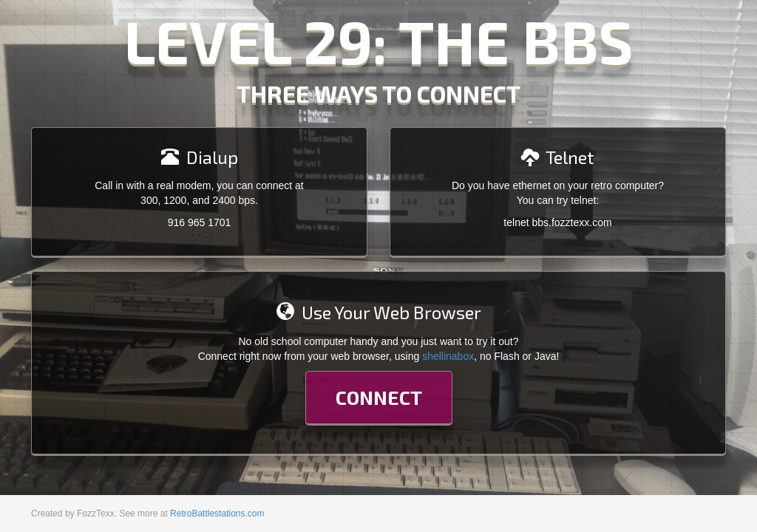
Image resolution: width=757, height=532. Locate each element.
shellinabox (448, 356)
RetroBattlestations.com (217, 514)
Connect (379, 397)
